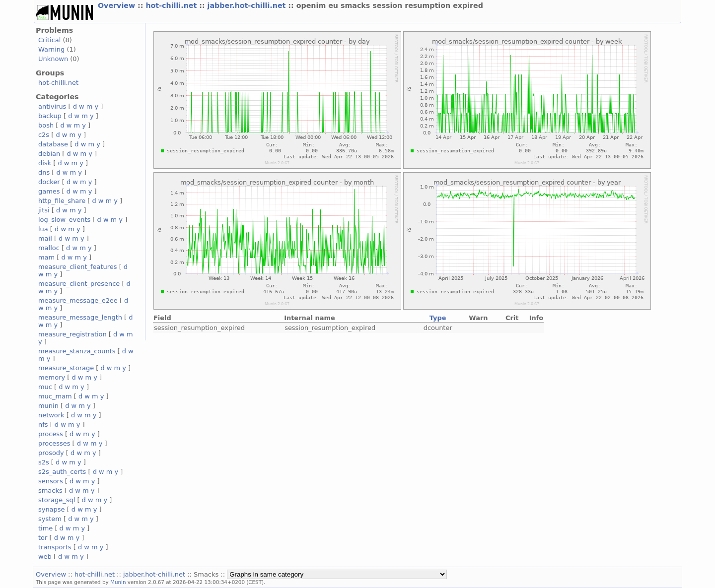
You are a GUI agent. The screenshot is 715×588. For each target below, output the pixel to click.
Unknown (53, 59)
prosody (51, 453)
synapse (52, 509)
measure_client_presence (79, 284)
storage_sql (57, 500)
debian (49, 154)
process (51, 434)
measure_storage (66, 368)
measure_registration (72, 334)
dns (44, 172)
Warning (51, 49)
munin (48, 406)
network (51, 415)
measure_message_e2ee (78, 300)
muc (45, 387)
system (50, 519)
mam (46, 257)
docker (49, 182)
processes (54, 443)
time (45, 528)
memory (52, 377)
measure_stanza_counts (77, 351)
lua (43, 229)
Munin (118, 582)
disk (45, 163)
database (53, 144)
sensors (51, 481)
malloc (49, 248)
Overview (118, 5)
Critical (49, 40)
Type (438, 318)
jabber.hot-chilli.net (248, 5)
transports (55, 547)
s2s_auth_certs (62, 472)
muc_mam (55, 396)
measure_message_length (80, 317)
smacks (50, 490)
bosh (46, 125)
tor (43, 538)
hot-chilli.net (172, 5)
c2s (44, 135)
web (45, 556)
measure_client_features (78, 267)
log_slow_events (64, 220)
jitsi (44, 210)
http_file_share (62, 201)
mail (45, 238)
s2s (44, 462)
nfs (43, 425)
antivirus (52, 106)
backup (50, 116)
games (49, 191)
